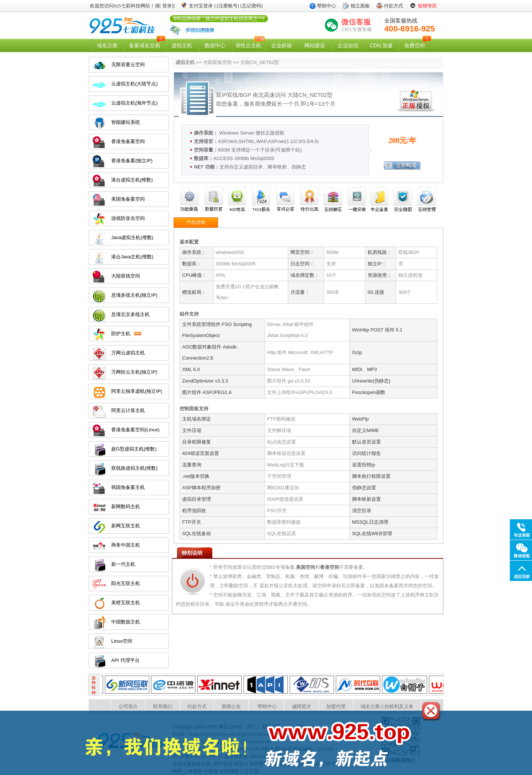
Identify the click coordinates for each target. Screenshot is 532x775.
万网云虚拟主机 (128, 353)
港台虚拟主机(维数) (132, 180)
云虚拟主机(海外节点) (134, 103)
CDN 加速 (381, 45)
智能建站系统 (126, 122)
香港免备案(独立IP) (132, 161)
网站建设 (315, 45)
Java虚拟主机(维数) (132, 237)
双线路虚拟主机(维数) (134, 468)
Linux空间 (122, 641)
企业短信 (348, 45)
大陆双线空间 (126, 276)
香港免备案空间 (128, 141)
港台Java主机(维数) (132, 257)
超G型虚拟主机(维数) (134, 449)
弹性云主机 (248, 45)
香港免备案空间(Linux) (135, 430)
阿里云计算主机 (128, 410)
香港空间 (330, 567)
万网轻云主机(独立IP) (134, 372)
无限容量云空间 (128, 64)
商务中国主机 (126, 545)
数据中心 (215, 45)
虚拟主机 (182, 45)
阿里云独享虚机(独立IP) (137, 391)
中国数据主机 (126, 622)
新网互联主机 (126, 526)
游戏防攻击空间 (128, 218)
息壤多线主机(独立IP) (134, 295)
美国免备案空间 (128, 199)
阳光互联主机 (126, 583)
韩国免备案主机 (128, 487)
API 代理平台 (125, 660)
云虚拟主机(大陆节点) (134, 84)
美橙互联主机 (126, 603)
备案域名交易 (144, 45)
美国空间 (306, 567)
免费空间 (415, 45)
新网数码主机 (126, 507)
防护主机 (121, 334)
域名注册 (107, 45)
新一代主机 (123, 564)
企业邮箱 (282, 45)
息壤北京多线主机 (130, 314)
